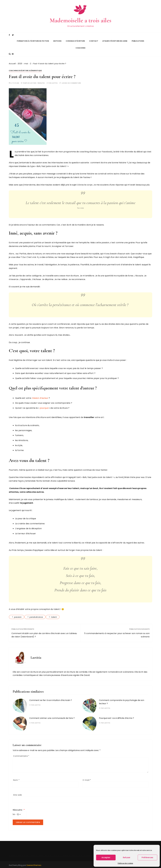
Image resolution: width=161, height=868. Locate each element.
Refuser (127, 857)
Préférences (147, 857)
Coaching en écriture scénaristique (25, 70)
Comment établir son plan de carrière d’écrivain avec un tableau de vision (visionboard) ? (44, 634)
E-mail (87, 779)
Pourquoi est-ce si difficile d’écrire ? (116, 718)
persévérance (36, 617)
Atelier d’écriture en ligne (115, 41)
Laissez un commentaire (71, 83)
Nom (16, 779)
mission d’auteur (40, 397)
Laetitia (55, 83)
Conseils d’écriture (75, 41)
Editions (57, 41)
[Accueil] (12, 63)
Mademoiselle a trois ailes (81, 20)
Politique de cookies (125, 863)
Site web (17, 794)
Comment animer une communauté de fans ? (52, 718)
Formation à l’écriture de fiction (33, 41)
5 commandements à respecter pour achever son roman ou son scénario (117, 634)
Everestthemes (34, 865)
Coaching (80, 48)
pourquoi (44, 407)
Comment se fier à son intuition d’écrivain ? (51, 700)
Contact (94, 41)
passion (18, 617)
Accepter (106, 857)
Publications (138, 41)
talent (54, 617)
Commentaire (21, 756)
